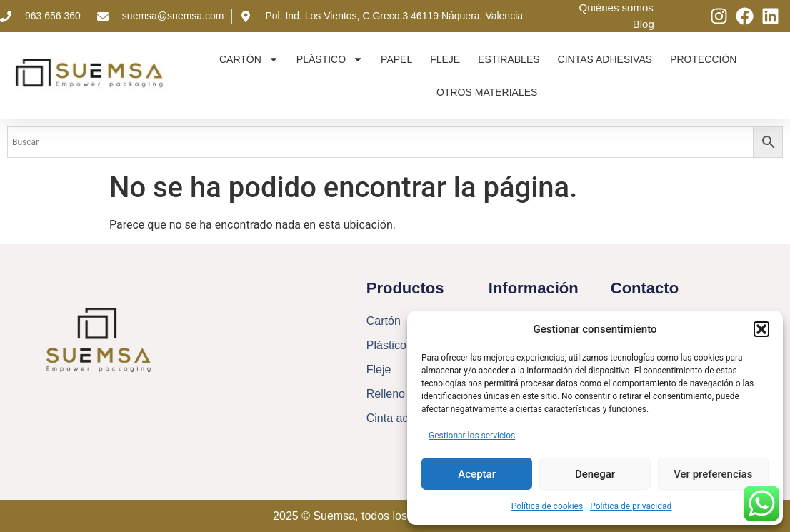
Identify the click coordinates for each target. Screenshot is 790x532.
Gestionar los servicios (472, 436)
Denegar (595, 474)
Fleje (445, 59)
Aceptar (477, 474)
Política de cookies (547, 506)
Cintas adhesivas (605, 59)
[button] (761, 329)
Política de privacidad (631, 506)
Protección (703, 59)
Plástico (330, 59)
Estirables (509, 59)
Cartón (249, 59)
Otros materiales (487, 92)
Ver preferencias (713, 474)
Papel (396, 59)
